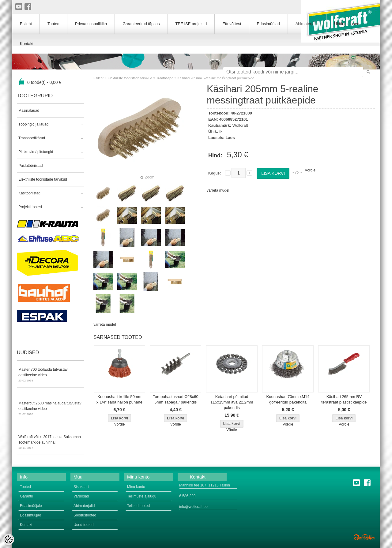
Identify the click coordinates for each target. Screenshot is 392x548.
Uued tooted (83, 525)
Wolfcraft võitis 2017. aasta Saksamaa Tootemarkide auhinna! (51, 443)
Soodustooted (85, 515)
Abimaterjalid (307, 24)
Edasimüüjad (268, 24)
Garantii (26, 496)
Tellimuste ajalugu (142, 496)
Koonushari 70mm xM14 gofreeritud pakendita (288, 399)
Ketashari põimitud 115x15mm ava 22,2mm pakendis (232, 402)
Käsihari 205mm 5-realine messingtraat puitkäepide (216, 78)
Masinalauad (29, 111)
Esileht (98, 78)
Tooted (53, 24)
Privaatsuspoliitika (91, 24)
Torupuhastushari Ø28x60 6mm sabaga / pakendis (176, 399)
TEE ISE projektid (191, 24)
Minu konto (136, 487)
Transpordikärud (32, 138)
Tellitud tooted (138, 506)
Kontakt (27, 44)
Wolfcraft (240, 125)
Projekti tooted (30, 207)
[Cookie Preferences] (9, 539)
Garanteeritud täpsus (141, 24)
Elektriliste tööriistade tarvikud (43, 179)
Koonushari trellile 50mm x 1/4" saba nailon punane (119, 399)
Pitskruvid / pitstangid (36, 152)
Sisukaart (81, 487)
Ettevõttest (232, 24)
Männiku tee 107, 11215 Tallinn (205, 485)
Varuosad (81, 496)
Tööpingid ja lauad (33, 124)
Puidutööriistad (30, 166)
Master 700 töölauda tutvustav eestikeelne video (51, 375)
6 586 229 (187, 496)
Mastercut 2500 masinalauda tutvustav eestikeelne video (51, 409)
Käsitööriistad (29, 193)
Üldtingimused (347, 24)
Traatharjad (165, 78)
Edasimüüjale (31, 506)
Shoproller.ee (364, 537)
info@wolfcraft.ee (193, 507)
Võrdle (310, 170)
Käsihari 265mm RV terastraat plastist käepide (344, 399)
